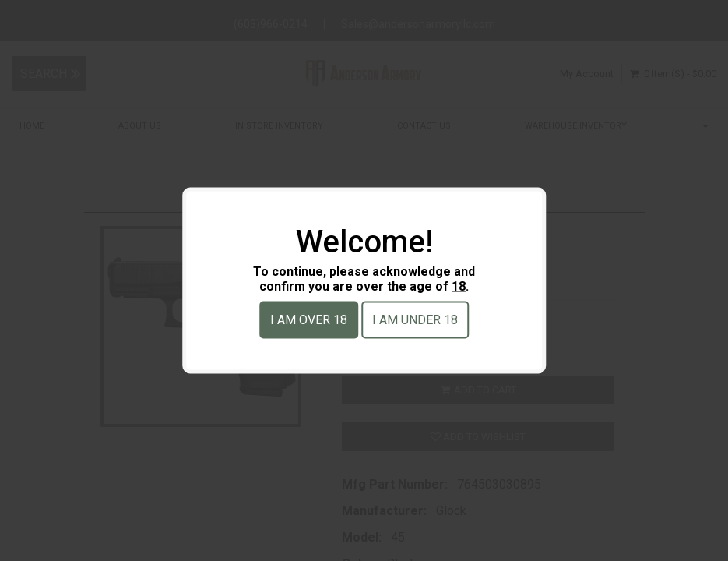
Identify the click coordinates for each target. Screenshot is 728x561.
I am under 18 (415, 320)
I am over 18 (309, 320)
